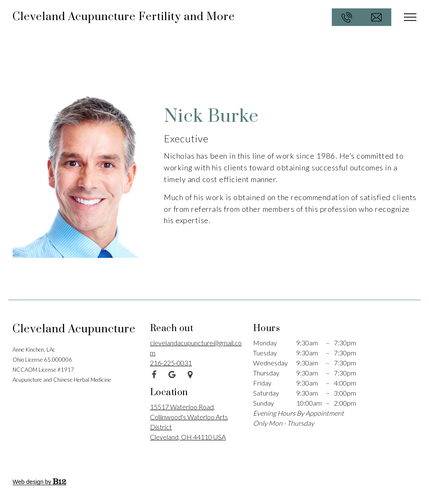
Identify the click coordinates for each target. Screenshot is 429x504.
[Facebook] (154, 375)
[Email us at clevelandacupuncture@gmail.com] (376, 17)
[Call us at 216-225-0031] (347, 17)
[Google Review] (172, 375)
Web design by (39, 482)
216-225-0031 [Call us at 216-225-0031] (171, 363)
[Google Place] (190, 375)
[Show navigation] (410, 17)
